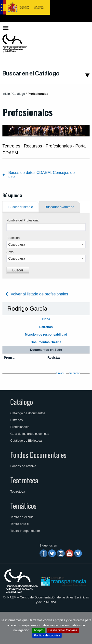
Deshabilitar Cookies (63, 630)
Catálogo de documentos (28, 413)
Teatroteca (24, 480)
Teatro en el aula (22, 517)
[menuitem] (81, 28)
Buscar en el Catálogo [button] (31, 73)
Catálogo (22, 402)
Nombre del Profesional (23, 220)
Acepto (39, 630)
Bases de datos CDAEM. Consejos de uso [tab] (41, 175)
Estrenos (17, 420)
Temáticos (23, 506)
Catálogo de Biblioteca (26, 441)
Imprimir (75, 373)
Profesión (13, 238)
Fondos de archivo (23, 466)
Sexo (10, 252)
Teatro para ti (20, 524)
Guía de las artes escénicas (30, 434)
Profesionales (20, 427)
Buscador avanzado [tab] (60, 207)
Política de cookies (47, 635)
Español (80, 28)
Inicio (6, 94)
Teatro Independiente (25, 531)
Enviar (60, 373)
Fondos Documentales (38, 455)
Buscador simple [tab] (21, 207)
